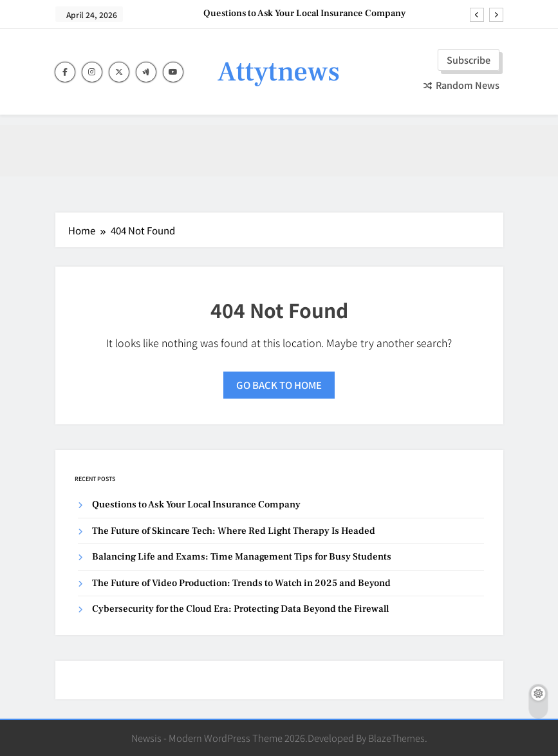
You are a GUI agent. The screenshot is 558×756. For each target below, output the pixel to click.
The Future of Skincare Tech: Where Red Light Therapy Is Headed (234, 531)
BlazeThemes (396, 738)
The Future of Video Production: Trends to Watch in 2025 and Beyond (241, 583)
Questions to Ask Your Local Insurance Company (305, 14)
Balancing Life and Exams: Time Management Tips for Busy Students (242, 557)
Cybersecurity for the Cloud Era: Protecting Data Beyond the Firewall (240, 609)
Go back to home (279, 385)
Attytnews (279, 72)
